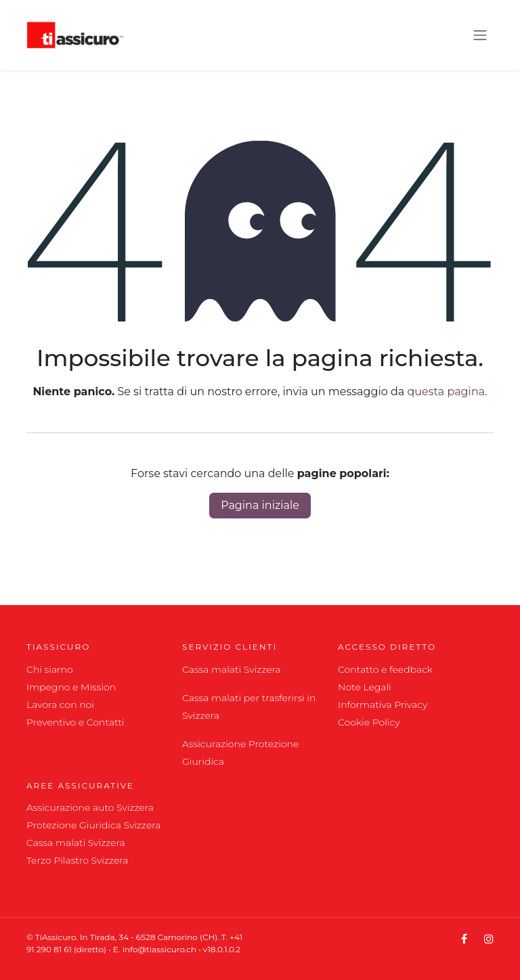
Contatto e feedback (385, 669)
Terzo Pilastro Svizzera (77, 860)
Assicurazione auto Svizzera (90, 807)
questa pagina (447, 392)
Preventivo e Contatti (75, 722)
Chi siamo (50, 669)
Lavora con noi (60, 705)
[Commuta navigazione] (480, 36)
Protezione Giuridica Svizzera (93, 825)
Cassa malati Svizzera (232, 669)
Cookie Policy (369, 722)
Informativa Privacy (383, 705)
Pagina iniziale (260, 505)
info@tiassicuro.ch (161, 949)
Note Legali (365, 687)
